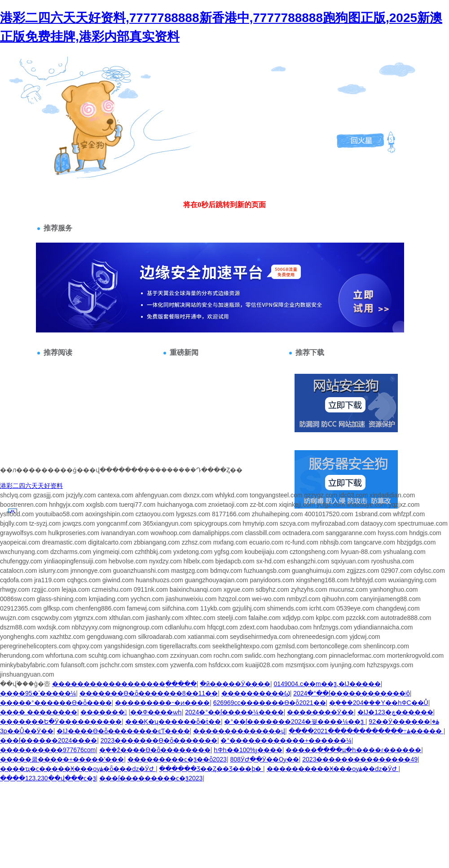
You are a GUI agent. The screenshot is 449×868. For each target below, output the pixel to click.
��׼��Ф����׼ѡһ (156, 712)
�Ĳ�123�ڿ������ (395, 712)
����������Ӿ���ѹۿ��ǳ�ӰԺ (333, 769)
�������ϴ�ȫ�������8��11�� (149, 693)
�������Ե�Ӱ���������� (61, 722)
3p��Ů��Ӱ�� (27, 731)
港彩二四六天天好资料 (31, 486)
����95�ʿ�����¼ (38, 693)
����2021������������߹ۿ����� (366, 731)
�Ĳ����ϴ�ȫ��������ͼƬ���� (123, 731)
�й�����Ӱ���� (235, 684)
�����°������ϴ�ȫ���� (56, 703)
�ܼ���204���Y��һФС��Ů (379, 703)
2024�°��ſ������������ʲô (352, 693)
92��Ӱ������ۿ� (404, 722)
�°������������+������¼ (286, 740)
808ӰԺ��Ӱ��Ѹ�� (264, 759)
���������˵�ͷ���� (162, 703)
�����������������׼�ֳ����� (124, 684)
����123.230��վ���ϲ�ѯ (48, 778)
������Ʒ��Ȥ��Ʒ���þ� (211, 769)
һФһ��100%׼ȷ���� (248, 750)
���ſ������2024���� (48, 740)
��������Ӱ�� (320, 712)
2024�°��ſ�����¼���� (234, 712)
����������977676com (48, 750)
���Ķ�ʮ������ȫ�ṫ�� (173, 722)
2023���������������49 (360, 759)
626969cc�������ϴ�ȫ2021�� (270, 703)
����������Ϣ (256, 693)
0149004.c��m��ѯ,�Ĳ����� (327, 684)
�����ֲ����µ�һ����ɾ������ (353, 750)
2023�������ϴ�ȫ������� (159, 740)
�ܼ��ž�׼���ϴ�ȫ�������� (155, 750)
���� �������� (39, 712)
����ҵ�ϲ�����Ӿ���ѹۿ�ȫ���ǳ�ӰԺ (78, 769)
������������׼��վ (239, 731)
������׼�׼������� (103, 712)
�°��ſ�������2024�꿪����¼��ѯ (295, 722)
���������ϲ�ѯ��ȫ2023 (177, 759)
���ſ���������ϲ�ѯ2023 (151, 778)
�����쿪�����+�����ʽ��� (62, 759)
